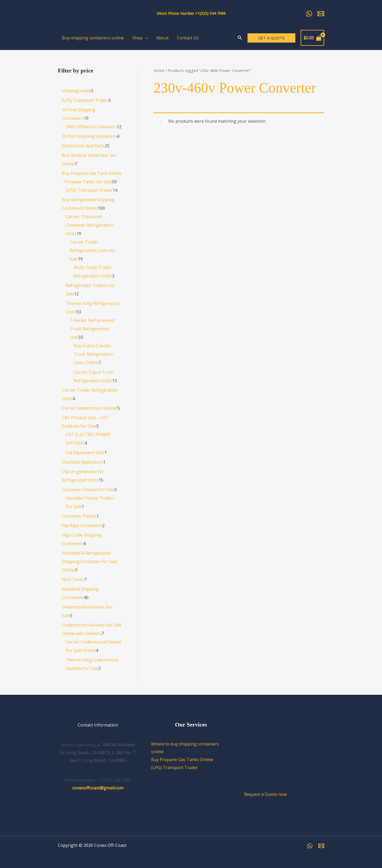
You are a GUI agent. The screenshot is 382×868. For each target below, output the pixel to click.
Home (159, 70)
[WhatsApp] (310, 846)
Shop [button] (140, 38)
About (162, 38)
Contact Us (188, 38)
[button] (145, 38)
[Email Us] (321, 14)
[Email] (321, 846)
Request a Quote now (265, 794)
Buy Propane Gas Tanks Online (182, 760)
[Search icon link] (240, 38)
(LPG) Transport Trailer (174, 768)
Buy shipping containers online (93, 38)
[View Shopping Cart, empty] (312, 38)
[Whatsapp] (309, 14)
